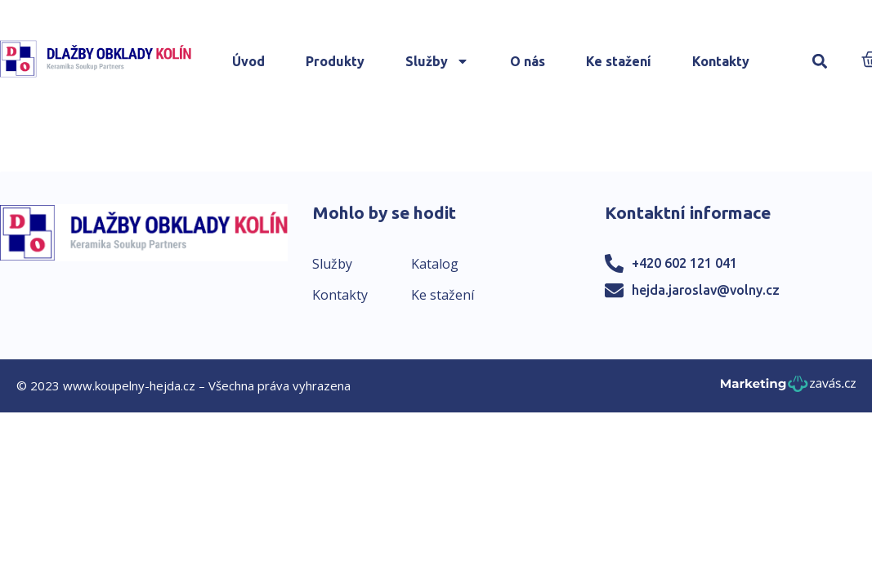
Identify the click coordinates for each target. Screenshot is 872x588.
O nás (528, 61)
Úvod (248, 61)
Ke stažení (619, 61)
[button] (820, 62)
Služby (437, 61)
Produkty (335, 61)
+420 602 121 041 (684, 263)
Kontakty (721, 61)
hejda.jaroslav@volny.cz (706, 290)
